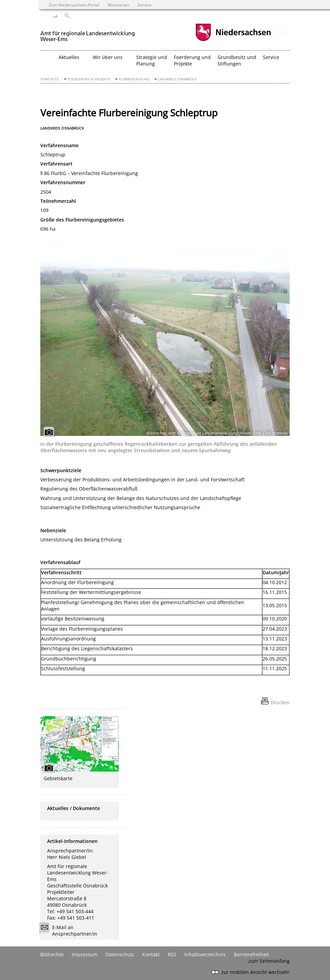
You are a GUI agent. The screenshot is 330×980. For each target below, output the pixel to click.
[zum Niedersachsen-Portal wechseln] (233, 40)
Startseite (50, 79)
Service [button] (271, 57)
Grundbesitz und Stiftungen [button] (237, 60)
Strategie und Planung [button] (152, 60)
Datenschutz (120, 954)
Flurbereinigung (134, 79)
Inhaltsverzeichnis (205, 954)
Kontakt (151, 954)
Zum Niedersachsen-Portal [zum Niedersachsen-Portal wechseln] (74, 5)
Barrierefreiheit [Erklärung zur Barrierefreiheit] (251, 954)
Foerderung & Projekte (89, 79)
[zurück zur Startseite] (88, 33)
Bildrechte (52, 954)
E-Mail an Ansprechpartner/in (70, 930)
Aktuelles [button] (69, 57)
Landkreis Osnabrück (177, 79)
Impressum (85, 954)
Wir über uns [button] (108, 57)
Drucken (280, 702)
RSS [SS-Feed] (172, 954)
